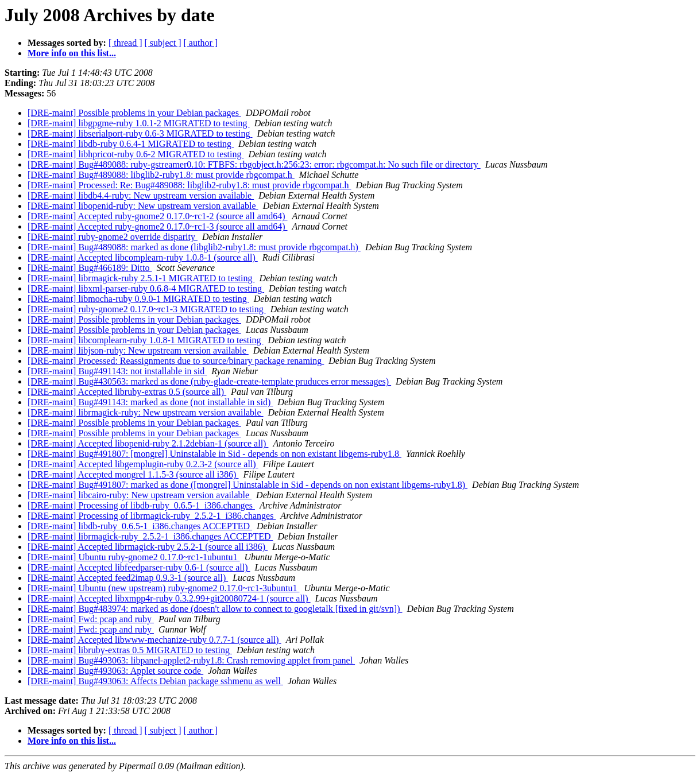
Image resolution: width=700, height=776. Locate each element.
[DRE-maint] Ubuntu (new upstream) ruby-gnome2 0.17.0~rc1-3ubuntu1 (163, 588)
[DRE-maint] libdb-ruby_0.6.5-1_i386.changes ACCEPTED (140, 526)
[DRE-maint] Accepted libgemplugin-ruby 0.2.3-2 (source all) (143, 464)
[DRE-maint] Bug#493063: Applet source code (115, 671)
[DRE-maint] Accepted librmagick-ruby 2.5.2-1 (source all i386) (148, 547)
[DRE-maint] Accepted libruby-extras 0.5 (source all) (127, 392)
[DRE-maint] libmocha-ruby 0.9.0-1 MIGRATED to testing (138, 299)
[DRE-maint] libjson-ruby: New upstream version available (138, 350)
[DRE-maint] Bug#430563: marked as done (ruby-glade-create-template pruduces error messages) (209, 381)
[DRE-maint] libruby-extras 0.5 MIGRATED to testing (130, 650)
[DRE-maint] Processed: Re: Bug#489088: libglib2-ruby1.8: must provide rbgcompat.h (189, 185)
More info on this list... (72, 53)
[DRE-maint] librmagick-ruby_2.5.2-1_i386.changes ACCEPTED (150, 536)
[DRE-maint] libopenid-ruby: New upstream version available (143, 206)
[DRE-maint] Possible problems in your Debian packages (134, 113)
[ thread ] (125, 43)
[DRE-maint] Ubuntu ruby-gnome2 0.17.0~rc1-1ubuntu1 (134, 557)
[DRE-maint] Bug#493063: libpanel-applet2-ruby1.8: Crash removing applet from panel (191, 660)
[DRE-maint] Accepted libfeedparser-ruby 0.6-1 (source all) (139, 567)
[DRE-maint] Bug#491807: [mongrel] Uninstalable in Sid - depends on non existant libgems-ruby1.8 (214, 454)
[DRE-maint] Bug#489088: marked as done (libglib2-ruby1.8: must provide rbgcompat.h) (194, 247)
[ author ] (201, 43)
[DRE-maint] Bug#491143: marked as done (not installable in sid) (150, 402)
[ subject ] (163, 43)
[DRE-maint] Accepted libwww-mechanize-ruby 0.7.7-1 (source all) (154, 640)
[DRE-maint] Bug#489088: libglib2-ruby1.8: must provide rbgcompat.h (161, 175)
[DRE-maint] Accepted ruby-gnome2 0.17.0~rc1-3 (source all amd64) (158, 226)
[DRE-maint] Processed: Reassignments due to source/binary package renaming (176, 361)
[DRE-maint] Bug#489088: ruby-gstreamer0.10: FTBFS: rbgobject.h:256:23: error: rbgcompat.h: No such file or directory (254, 164)
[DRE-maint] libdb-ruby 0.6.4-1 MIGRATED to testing (131, 144)
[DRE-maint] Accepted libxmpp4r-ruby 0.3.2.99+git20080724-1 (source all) (169, 598)
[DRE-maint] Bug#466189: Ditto (90, 268)
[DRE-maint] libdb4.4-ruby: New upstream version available (141, 195)
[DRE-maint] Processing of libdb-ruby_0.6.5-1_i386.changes (141, 505)
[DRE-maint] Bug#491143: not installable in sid (117, 371)
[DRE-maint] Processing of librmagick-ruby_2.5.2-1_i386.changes (152, 516)
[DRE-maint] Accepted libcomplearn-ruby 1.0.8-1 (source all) (143, 257)
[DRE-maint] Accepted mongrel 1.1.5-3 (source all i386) (133, 474)
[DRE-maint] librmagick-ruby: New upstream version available (146, 412)
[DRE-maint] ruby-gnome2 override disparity (113, 237)
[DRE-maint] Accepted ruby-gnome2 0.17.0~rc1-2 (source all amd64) (158, 216)
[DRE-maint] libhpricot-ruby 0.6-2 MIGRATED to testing (136, 154)
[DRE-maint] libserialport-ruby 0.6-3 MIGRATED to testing (140, 133)
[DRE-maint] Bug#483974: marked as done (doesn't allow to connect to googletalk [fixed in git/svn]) (215, 609)
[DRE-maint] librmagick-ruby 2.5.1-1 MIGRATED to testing (141, 278)
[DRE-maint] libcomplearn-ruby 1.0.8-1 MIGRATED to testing (146, 340)
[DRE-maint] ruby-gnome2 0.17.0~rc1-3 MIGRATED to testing (147, 309)
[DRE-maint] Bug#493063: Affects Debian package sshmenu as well (155, 681)
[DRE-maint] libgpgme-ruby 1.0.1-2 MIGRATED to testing (139, 123)
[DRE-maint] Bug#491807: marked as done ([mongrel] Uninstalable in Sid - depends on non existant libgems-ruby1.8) (247, 485)
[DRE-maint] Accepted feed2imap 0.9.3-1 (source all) (128, 578)
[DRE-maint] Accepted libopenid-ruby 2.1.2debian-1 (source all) (148, 443)
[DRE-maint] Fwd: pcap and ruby (91, 619)
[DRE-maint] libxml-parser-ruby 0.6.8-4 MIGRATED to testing (146, 288)
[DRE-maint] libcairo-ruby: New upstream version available (140, 495)
